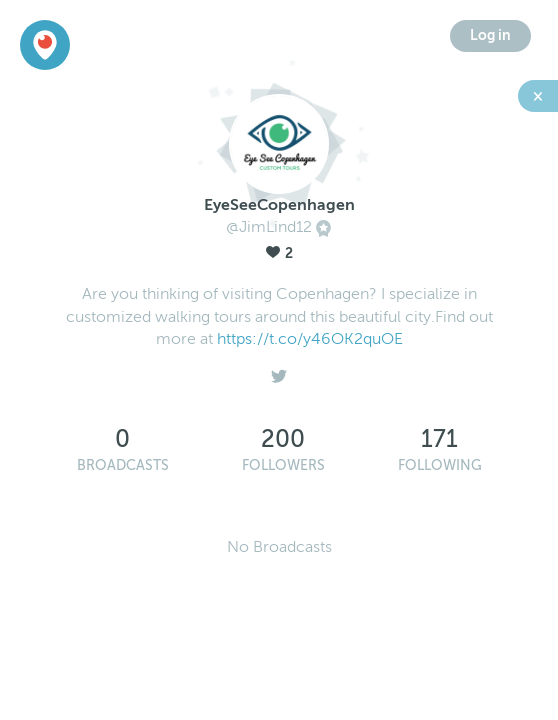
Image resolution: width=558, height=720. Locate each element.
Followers (283, 465)
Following (440, 465)
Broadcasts (123, 465)
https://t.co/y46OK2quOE (310, 339)
